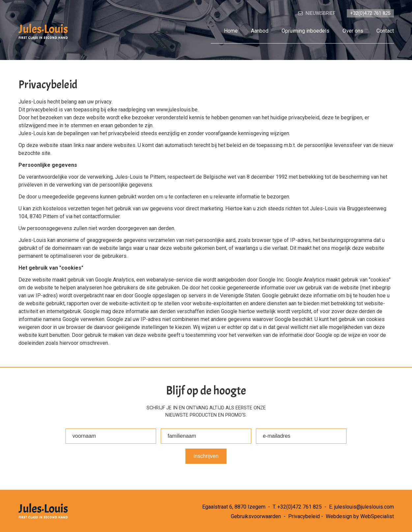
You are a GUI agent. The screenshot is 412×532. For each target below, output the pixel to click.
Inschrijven (206, 456)
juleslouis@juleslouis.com (364, 507)
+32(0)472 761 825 (300, 507)
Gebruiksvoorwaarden (256, 516)
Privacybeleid (304, 516)
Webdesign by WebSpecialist (360, 516)
